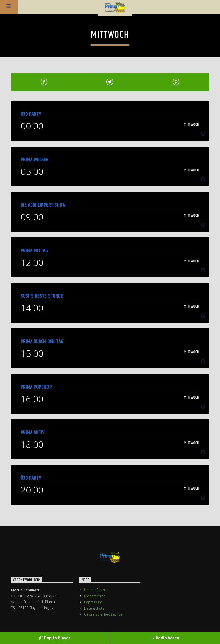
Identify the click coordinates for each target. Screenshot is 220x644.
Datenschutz (94, 608)
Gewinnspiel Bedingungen (104, 614)
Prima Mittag (34, 251)
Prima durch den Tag (42, 342)
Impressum (93, 602)
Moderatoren (95, 596)
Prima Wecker (35, 160)
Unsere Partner (96, 590)
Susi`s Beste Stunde (42, 296)
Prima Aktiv (33, 433)
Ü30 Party (31, 114)
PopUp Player (55, 638)
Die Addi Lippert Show (43, 205)
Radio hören (165, 638)
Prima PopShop (36, 387)
